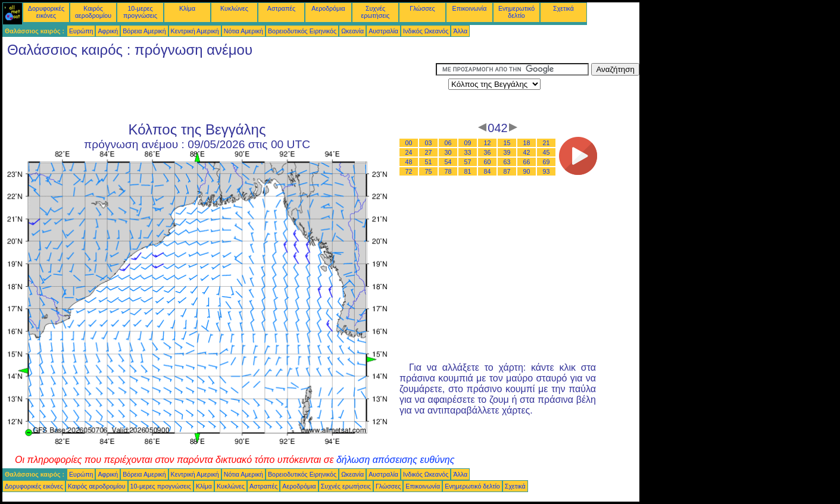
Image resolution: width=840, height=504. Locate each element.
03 (429, 143)
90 (527, 171)
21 (547, 143)
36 (488, 152)
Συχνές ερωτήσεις (376, 12)
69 (547, 162)
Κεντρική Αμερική (195, 31)
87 (507, 171)
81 (468, 171)
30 (448, 152)
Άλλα (460, 31)
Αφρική (108, 31)
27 (429, 152)
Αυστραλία (383, 31)
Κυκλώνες (234, 8)
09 (468, 143)
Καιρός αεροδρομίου (93, 12)
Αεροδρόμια (328, 8)
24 (409, 152)
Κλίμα (187, 8)
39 (507, 152)
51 (429, 162)
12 (488, 143)
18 (527, 143)
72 (409, 171)
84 (488, 171)
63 (507, 162)
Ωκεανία (352, 31)
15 (507, 143)
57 (468, 162)
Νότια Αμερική (243, 31)
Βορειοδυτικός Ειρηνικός (302, 31)
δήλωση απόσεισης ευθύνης (396, 460)
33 (468, 152)
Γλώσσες (422, 8)
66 (527, 162)
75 (429, 171)
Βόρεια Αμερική (144, 31)
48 (409, 162)
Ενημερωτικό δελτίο (516, 12)
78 (448, 171)
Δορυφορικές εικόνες (46, 12)
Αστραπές (281, 8)
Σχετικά (563, 8)
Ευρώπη (81, 31)
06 (448, 143)
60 (488, 162)
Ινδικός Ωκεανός (426, 31)
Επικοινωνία (470, 8)
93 (547, 171)
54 (448, 162)
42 (527, 152)
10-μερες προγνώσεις (140, 12)
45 (547, 152)
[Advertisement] (219, 90)
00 (409, 143)
